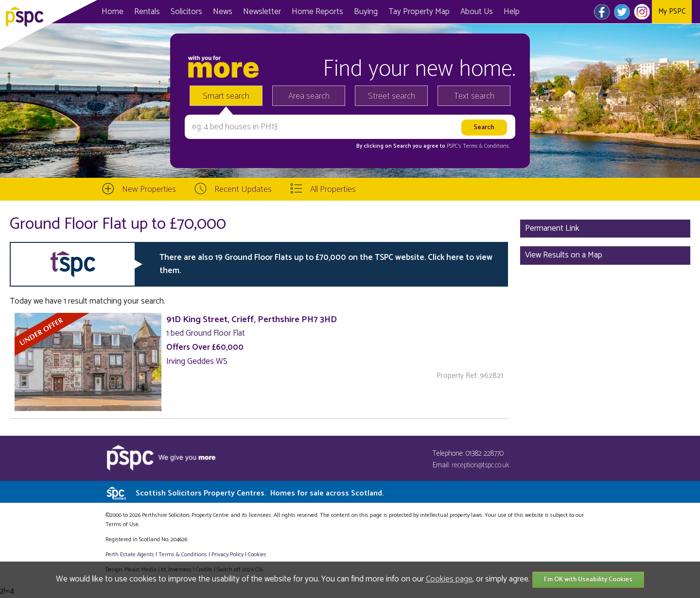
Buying (366, 12)
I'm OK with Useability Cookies (588, 580)
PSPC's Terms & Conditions (478, 146)
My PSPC (672, 11)
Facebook (602, 12)
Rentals (147, 12)
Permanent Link (552, 228)
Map (419, 12)
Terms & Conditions (183, 555)
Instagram (642, 12)
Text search (474, 96)
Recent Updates (243, 189)
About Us (477, 12)
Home (113, 12)
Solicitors (186, 12)
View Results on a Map (564, 255)
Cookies (257, 555)
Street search (392, 96)
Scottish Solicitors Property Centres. (260, 493)
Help (512, 12)
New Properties (149, 189)
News (223, 12)
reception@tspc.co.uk (481, 465)
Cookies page (449, 579)
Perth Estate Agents (130, 555)
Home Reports (317, 12)
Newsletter (262, 12)
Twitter (622, 12)
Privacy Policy (227, 555)
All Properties (333, 189)
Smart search (226, 96)
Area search (309, 96)
